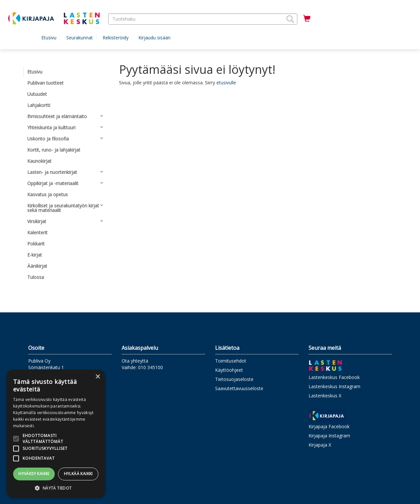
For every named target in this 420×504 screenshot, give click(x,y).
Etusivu (49, 38)
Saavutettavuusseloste (239, 388)
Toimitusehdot (231, 361)
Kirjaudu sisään (154, 38)
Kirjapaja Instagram (329, 436)
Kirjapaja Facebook (329, 426)
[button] (290, 19)
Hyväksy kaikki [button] (34, 474)
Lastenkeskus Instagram (334, 386)
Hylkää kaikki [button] (78, 474)
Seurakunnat (80, 38)
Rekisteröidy (116, 38)
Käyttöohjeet (229, 370)
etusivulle (226, 83)
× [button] (98, 377)
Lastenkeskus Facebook (334, 377)
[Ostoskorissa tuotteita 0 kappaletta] (307, 19)
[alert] (56, 434)
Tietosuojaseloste (234, 379)
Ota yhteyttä (135, 361)
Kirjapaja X (320, 445)
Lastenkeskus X (325, 396)
